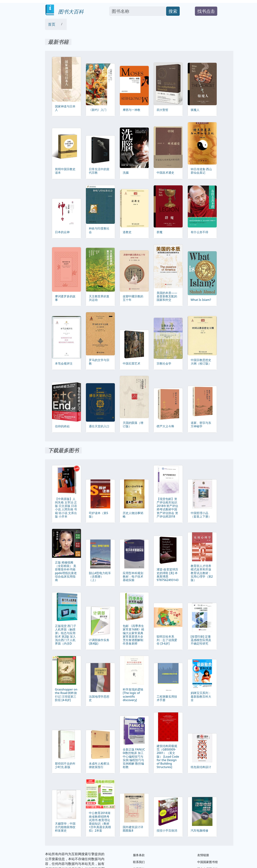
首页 (52, 24)
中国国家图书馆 (208, 862)
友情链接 (203, 855)
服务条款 (139, 855)
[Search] (138, 11)
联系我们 (139, 862)
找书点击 (206, 11)
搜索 (173, 11)
